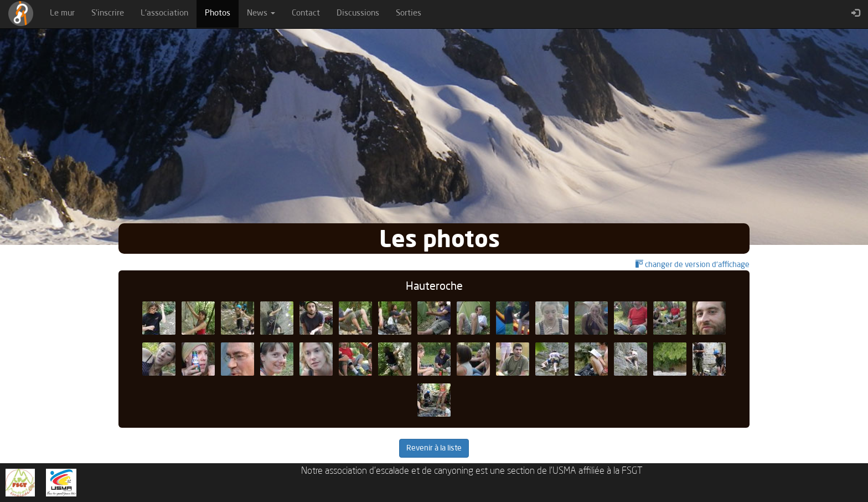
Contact (306, 14)
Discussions (358, 14)
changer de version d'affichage (693, 265)
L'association (164, 14)
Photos (222, 13)
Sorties (409, 14)
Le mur (62, 14)
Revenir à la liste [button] (434, 448)
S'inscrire (108, 14)
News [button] (261, 14)
